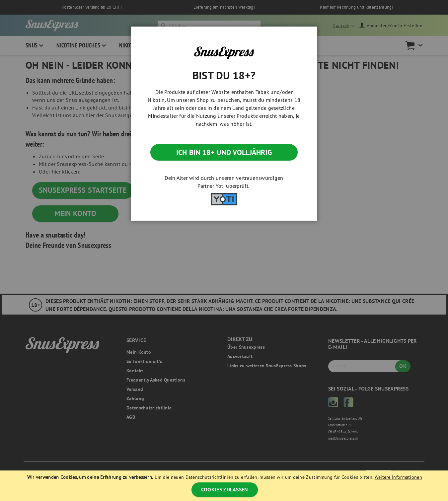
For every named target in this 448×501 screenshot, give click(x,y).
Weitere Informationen (398, 477)
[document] (225, 486)
